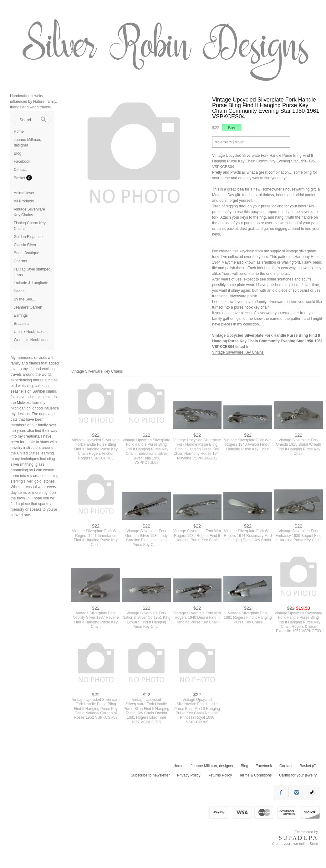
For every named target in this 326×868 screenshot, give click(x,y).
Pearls (19, 291)
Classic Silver (25, 245)
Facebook (22, 161)
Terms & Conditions (256, 775)
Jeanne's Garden (28, 307)
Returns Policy (220, 775)
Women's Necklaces (31, 340)
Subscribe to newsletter (150, 775)
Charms (20, 261)
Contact (20, 170)
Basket (20, 178)
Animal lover (24, 193)
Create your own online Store (295, 844)
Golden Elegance (28, 237)
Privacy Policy (189, 775)
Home (19, 131)
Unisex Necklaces (29, 332)
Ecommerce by (306, 832)
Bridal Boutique (26, 253)
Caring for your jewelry (298, 775)
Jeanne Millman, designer (212, 766)
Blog (18, 153)
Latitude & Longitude (31, 283)
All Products (24, 201)
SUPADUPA (298, 838)
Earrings (21, 315)
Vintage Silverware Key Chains (238, 352)
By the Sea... (25, 299)
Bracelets (22, 324)
